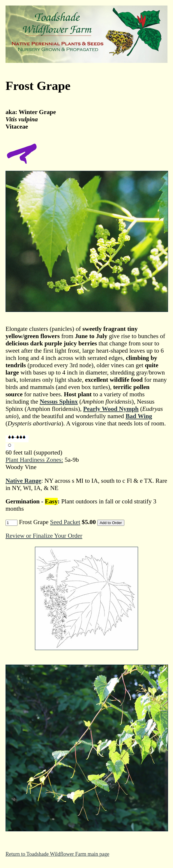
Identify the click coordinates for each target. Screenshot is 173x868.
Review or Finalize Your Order (44, 536)
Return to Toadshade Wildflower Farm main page (57, 854)
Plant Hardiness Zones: (34, 460)
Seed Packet (65, 522)
